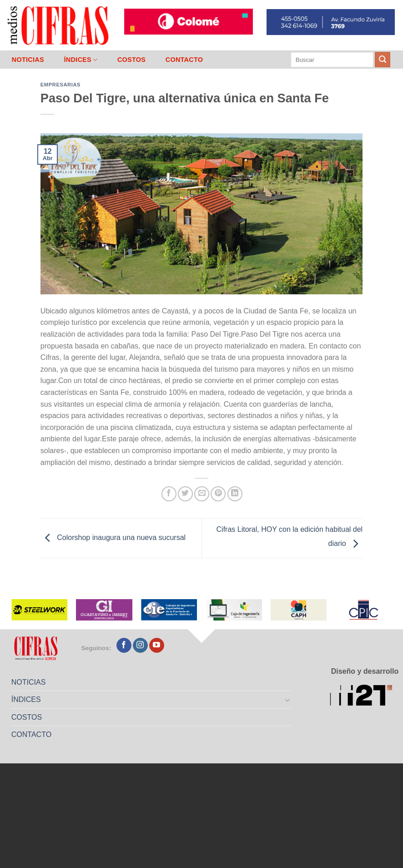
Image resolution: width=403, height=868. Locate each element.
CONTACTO (184, 60)
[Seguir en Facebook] (124, 646)
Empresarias (60, 85)
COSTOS (131, 60)
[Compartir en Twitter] (185, 494)
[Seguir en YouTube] (157, 646)
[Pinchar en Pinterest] (218, 494)
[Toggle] (287, 700)
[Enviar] (383, 60)
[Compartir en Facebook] (169, 494)
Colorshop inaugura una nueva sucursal (113, 538)
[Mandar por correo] (202, 494)
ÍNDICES (81, 60)
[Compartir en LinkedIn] (235, 494)
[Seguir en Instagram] (140, 646)
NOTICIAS (28, 60)
